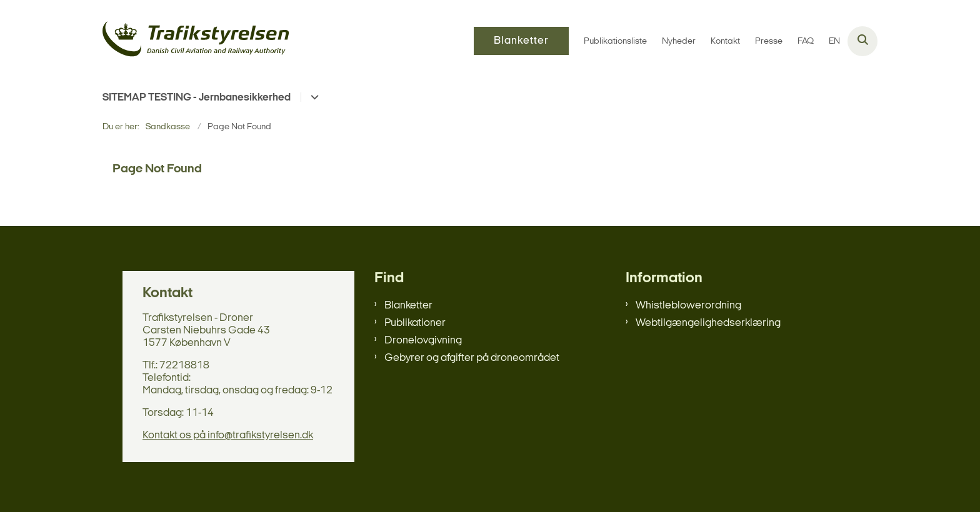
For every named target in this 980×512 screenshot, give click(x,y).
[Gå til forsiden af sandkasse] (196, 41)
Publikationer (415, 323)
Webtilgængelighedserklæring (708, 323)
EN (834, 42)
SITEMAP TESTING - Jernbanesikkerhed (197, 98)
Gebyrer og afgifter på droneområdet (472, 358)
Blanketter (408, 306)
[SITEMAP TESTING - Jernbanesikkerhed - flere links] (313, 97)
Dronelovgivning (423, 341)
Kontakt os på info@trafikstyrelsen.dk (228, 436)
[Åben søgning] (862, 41)
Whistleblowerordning (688, 306)
